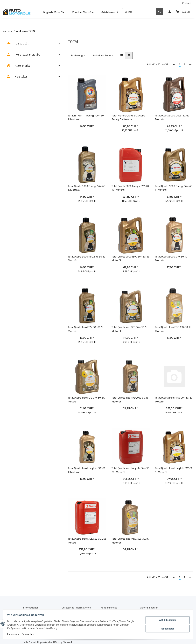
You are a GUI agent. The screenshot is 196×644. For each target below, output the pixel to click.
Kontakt (186, 3)
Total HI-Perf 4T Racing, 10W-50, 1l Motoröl (86, 117)
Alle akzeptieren (167, 620)
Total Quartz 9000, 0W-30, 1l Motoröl (171, 258)
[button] (170, 12)
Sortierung (77, 55)
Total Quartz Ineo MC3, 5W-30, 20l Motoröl (87, 540)
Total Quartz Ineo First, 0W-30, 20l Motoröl (174, 399)
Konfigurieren (167, 629)
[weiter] (190, 64)
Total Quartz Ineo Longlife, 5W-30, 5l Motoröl (174, 470)
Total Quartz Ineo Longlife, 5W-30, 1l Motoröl (87, 470)
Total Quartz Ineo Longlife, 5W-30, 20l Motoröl (131, 470)
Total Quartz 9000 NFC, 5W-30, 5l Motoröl (130, 258)
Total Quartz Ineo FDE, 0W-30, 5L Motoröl (86, 399)
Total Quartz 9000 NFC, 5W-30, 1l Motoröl (86, 258)
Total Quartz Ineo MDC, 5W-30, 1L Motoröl (130, 540)
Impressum (14, 634)
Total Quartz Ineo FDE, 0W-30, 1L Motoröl (173, 329)
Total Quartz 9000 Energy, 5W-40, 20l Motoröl (130, 188)
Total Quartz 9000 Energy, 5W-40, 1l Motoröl (87, 188)
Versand (68, 642)
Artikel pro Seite (102, 55)
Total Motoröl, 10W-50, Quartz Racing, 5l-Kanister (129, 117)
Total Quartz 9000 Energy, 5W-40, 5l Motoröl (174, 188)
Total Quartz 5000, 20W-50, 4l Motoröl (172, 117)
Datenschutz (29, 634)
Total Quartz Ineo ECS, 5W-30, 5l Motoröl (129, 329)
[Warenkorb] (183, 12)
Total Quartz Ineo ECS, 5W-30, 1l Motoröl (86, 329)
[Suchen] (139, 12)
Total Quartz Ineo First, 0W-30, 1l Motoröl (130, 399)
